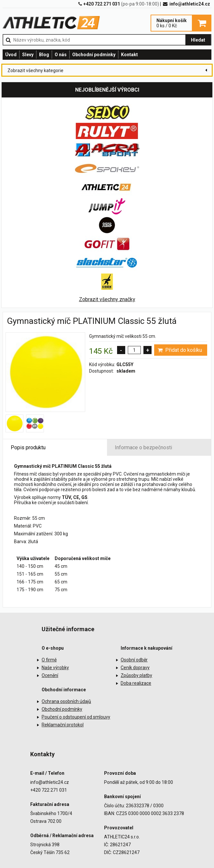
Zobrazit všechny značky (107, 299)
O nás (61, 55)
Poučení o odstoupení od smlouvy (76, 717)
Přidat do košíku (179, 350)
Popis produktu (28, 447)
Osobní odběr (134, 660)
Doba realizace (136, 683)
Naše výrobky (55, 668)
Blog (44, 55)
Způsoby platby (136, 675)
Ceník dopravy (135, 668)
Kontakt (129, 55)
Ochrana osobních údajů (66, 701)
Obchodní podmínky (94, 55)
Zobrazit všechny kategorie (35, 70)
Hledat (198, 40)
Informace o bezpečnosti (143, 447)
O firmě (49, 660)
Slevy (28, 55)
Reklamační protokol (63, 725)
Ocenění (50, 675)
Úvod (11, 55)
